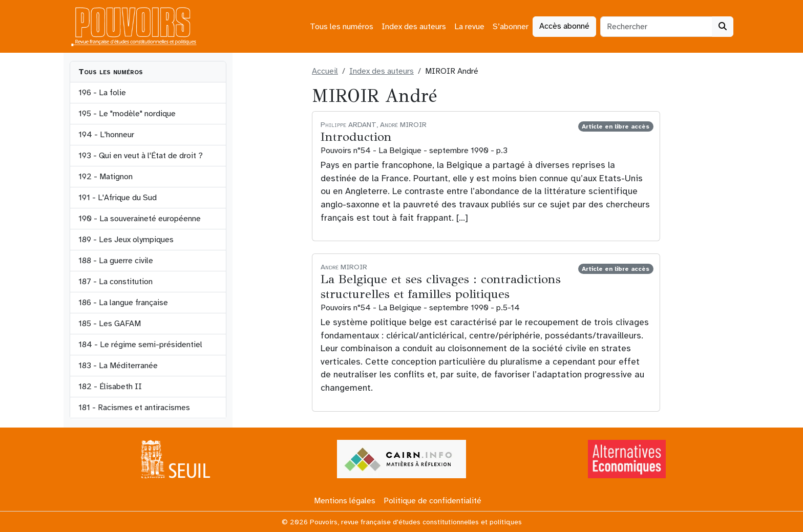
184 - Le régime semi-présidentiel (140, 345)
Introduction (356, 137)
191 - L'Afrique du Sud (118, 198)
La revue (469, 27)
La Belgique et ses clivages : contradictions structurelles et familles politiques (441, 286)
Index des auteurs (414, 27)
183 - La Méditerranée (118, 366)
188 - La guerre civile (116, 261)
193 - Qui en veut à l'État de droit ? (141, 156)
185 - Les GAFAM (110, 324)
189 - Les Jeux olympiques (126, 240)
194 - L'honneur (106, 135)
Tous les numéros (342, 27)
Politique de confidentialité (432, 501)
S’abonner (511, 27)
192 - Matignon (105, 177)
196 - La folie (102, 93)
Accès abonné (564, 26)
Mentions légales (345, 501)
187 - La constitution (115, 282)
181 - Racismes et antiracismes (134, 408)
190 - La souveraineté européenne (140, 219)
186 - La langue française (123, 303)
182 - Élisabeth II (110, 387)
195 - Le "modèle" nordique (127, 114)
